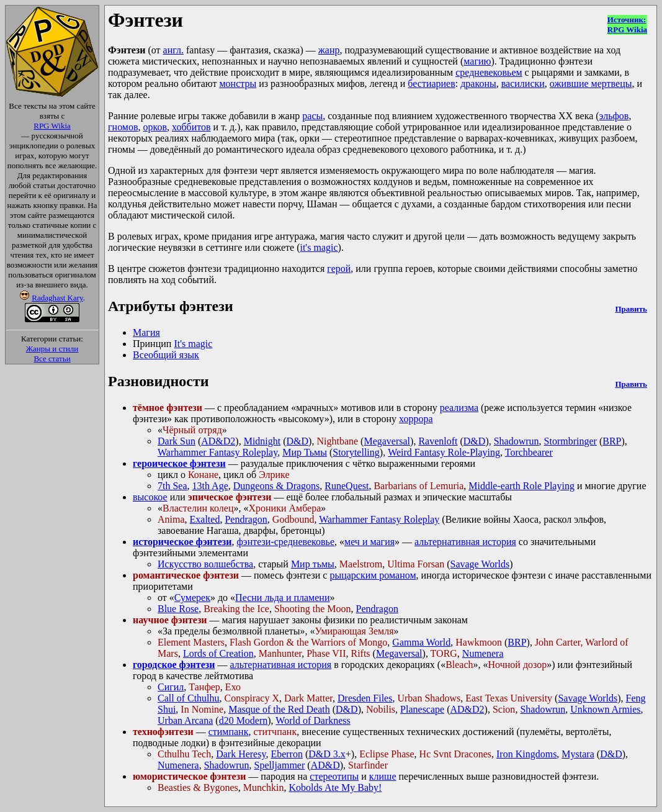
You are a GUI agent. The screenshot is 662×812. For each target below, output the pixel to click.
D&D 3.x (327, 754)
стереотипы (334, 776)
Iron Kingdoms (526, 754)
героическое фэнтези (179, 463)
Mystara (578, 754)
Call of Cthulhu (189, 698)
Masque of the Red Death (279, 709)
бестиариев (431, 83)
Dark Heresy (241, 754)
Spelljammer (280, 765)
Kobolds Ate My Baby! (336, 787)
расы (312, 116)
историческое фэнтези (182, 542)
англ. (173, 50)
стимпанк (229, 732)
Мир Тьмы (305, 452)
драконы (478, 83)
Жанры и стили (52, 349)
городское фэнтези (174, 665)
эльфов (614, 116)
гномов (123, 127)
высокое (150, 497)
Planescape (422, 709)
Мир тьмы (313, 564)
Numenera (483, 653)
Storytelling (356, 452)
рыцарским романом (373, 575)
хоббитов (191, 127)
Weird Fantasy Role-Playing (444, 452)
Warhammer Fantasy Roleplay (217, 452)
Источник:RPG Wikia (627, 25)
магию (477, 61)
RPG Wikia (52, 126)
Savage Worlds (480, 564)
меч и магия (369, 542)
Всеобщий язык (166, 355)
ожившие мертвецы (591, 83)
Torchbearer (529, 452)
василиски (523, 83)
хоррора (416, 419)
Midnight (262, 441)
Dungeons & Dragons (277, 486)
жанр (329, 50)
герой (339, 268)
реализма (459, 408)
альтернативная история (465, 542)
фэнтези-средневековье (285, 542)
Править (631, 309)
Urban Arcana (185, 720)
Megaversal (387, 441)
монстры (238, 83)
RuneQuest (347, 486)
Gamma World (421, 642)
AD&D (325, 765)
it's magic (319, 247)
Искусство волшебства (205, 564)
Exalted (205, 519)
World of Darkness (313, 720)
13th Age (210, 486)
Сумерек (192, 598)
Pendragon (246, 519)
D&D (298, 441)
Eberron (287, 754)
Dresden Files (365, 698)
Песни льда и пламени (282, 598)
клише (383, 776)
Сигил (171, 687)
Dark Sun (177, 441)
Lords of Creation (218, 653)
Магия (146, 332)
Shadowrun (517, 441)
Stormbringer (570, 441)
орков (155, 127)
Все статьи (52, 359)
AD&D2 (218, 441)
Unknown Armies (605, 709)
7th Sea (172, 486)
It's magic (193, 344)
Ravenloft (438, 441)
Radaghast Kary (57, 298)
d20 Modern (244, 720)
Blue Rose (178, 609)
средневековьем (489, 72)
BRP (612, 441)
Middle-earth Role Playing (521, 486)
